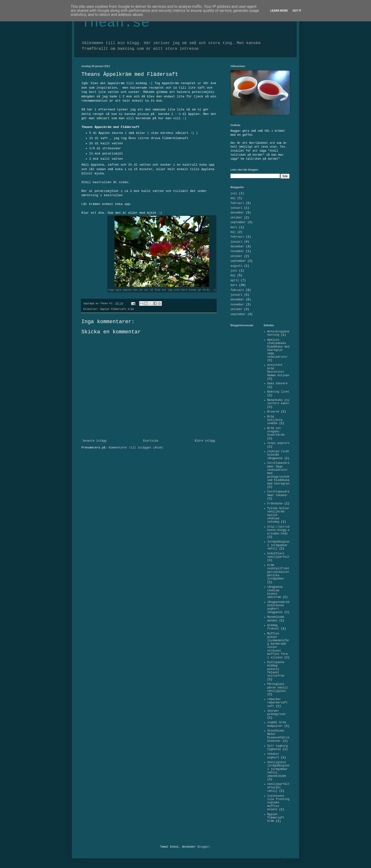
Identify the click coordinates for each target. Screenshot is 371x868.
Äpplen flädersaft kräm (117, 309)
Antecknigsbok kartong (278, 333)
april (235, 280)
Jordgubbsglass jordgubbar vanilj (278, 545)
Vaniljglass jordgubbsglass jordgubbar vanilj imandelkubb (278, 769)
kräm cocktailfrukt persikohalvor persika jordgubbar (278, 572)
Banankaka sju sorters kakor (278, 402)
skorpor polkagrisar (277, 713)
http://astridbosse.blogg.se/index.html (278, 530)
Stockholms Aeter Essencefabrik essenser (278, 736)
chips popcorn (278, 443)
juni (234, 271)
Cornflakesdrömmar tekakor (278, 493)
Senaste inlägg (95, 441)
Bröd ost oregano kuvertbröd (276, 432)
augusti (236, 266)
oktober (236, 218)
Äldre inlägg (205, 441)
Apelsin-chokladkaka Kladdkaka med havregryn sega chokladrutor (278, 348)
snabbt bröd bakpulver (277, 724)
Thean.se (115, 23)
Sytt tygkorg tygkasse (278, 748)
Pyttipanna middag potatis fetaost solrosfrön (276, 669)
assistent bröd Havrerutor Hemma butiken (278, 370)
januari (236, 208)
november (237, 251)
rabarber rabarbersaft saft (278, 703)
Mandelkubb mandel (276, 619)
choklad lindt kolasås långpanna (278, 455)
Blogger (203, 847)
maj (233, 198)
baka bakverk (278, 384)
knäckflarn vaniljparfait (278, 555)
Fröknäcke (275, 504)
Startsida (151, 441)
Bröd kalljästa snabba (275, 420)
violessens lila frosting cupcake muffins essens (278, 803)
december (237, 213)
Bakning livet (278, 392)
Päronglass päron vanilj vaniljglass (278, 688)
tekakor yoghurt (273, 756)
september (238, 222)
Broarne (273, 412)
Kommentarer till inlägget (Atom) (136, 448)
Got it (297, 11)
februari (237, 203)
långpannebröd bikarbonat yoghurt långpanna (278, 607)
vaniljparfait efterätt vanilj (278, 788)
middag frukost (273, 627)
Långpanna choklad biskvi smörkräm (275, 592)
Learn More (279, 11)
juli (234, 194)
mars (234, 227)
